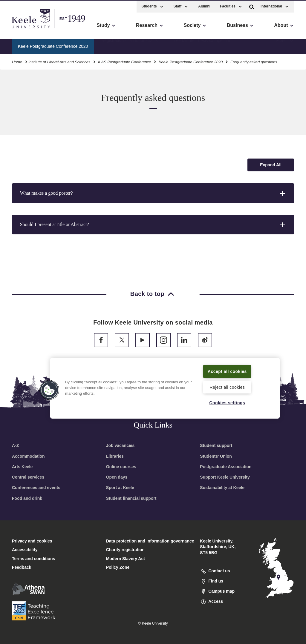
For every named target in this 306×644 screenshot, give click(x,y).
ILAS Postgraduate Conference (124, 61)
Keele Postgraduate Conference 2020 (191, 61)
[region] (165, 384)
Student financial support (131, 498)
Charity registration (125, 550)
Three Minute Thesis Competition (201, 45)
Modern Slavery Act (126, 559)
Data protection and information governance (150, 541)
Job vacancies (120, 445)
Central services (28, 477)
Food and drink (27, 498)
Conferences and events (36, 488)
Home (17, 61)
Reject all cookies (227, 387)
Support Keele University (225, 477)
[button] (252, 6)
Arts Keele (22, 467)
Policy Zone (118, 567)
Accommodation (28, 456)
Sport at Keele (120, 488)
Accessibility (22, 30)
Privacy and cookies (32, 541)
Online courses (121, 467)
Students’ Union (216, 456)
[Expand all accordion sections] (271, 165)
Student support (216, 445)
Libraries (115, 456)
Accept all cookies (227, 367)
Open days (117, 477)
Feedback (22, 567)
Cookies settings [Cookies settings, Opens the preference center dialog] (227, 402)
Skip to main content (32, 30)
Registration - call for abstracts (130, 45)
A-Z (15, 445)
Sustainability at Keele (222, 488)
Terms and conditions (33, 559)
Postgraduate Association (226, 467)
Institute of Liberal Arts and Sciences (59, 61)
